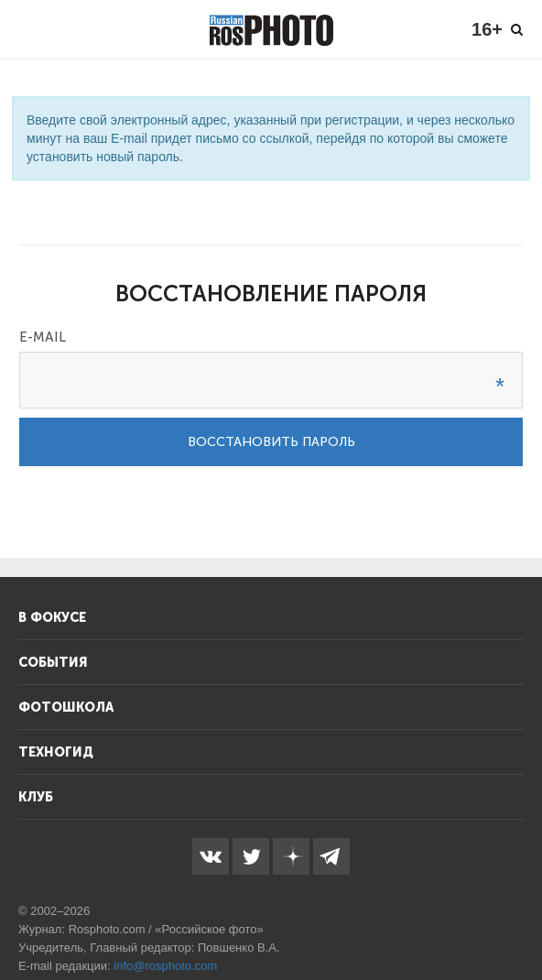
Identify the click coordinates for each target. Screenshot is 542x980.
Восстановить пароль (271, 442)
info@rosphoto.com (165, 966)
